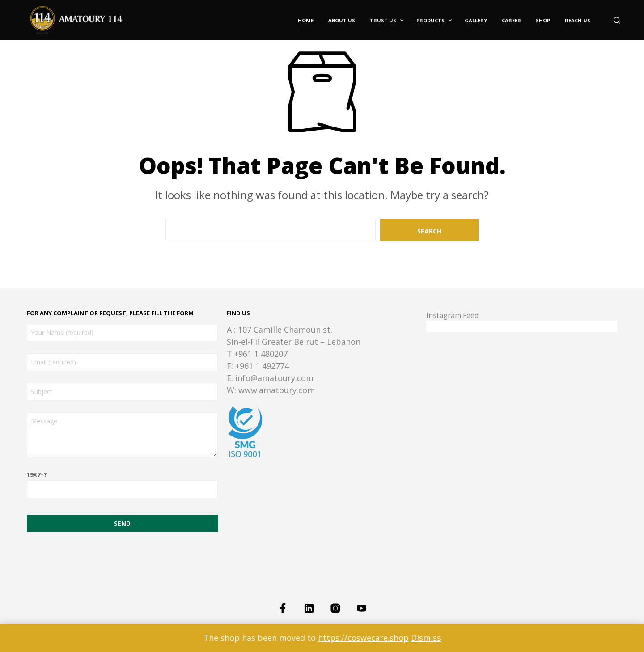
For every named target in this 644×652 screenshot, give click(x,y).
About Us (342, 20)
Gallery (476, 20)
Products (430, 20)
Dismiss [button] (426, 638)
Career (511, 20)
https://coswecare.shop (363, 638)
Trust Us (383, 20)
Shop (543, 20)
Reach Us (578, 20)
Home (306, 20)
